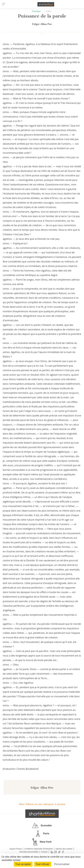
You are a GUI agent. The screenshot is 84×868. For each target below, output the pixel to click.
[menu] (4, 4)
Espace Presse (16, 849)
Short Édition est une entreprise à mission (42, 804)
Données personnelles (29, 852)
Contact (44, 852)
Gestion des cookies (64, 849)
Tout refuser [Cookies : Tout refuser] (43, 864)
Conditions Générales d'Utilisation (39, 849)
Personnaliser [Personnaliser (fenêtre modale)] (62, 864)
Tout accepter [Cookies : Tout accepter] (23, 864)
